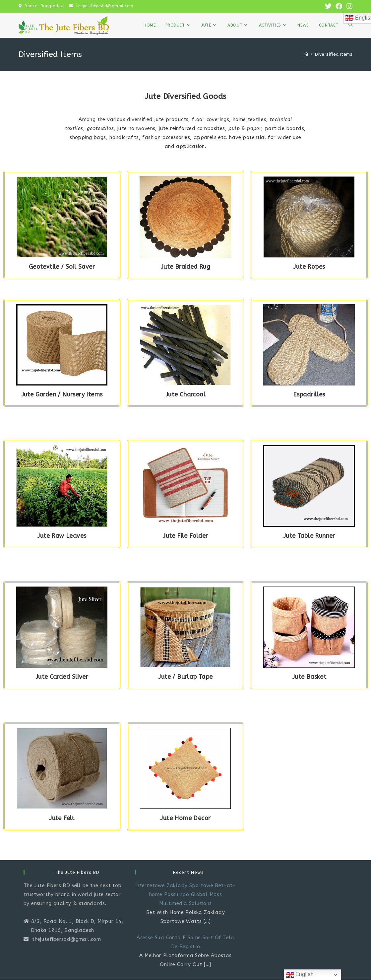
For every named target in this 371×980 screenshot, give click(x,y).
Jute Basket (309, 677)
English (300, 975)
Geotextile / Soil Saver (62, 267)
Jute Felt (62, 818)
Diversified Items (334, 54)
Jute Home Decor (185, 818)
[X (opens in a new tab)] (328, 6)
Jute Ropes (309, 267)
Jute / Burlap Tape (185, 677)
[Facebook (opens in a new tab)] (339, 6)
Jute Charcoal (185, 394)
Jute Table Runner (309, 536)
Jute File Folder (185, 536)
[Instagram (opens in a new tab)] (348, 6)
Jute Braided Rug (185, 267)
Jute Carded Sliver (62, 677)
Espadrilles (309, 394)
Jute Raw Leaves (62, 536)
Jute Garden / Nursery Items (62, 394)
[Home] (306, 54)
